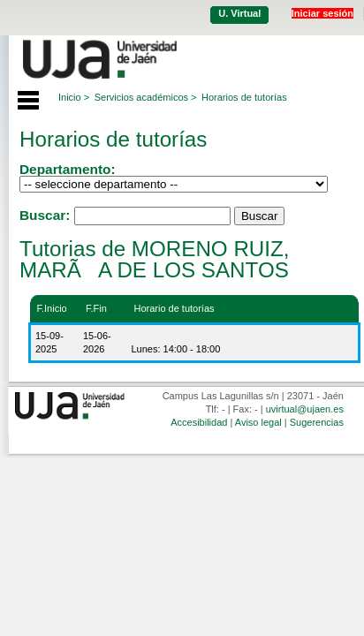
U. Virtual (239, 13)
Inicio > (74, 97)
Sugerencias (317, 422)
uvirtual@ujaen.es (305, 409)
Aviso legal (258, 422)
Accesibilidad (199, 422)
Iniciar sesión (322, 13)
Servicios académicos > (146, 97)
